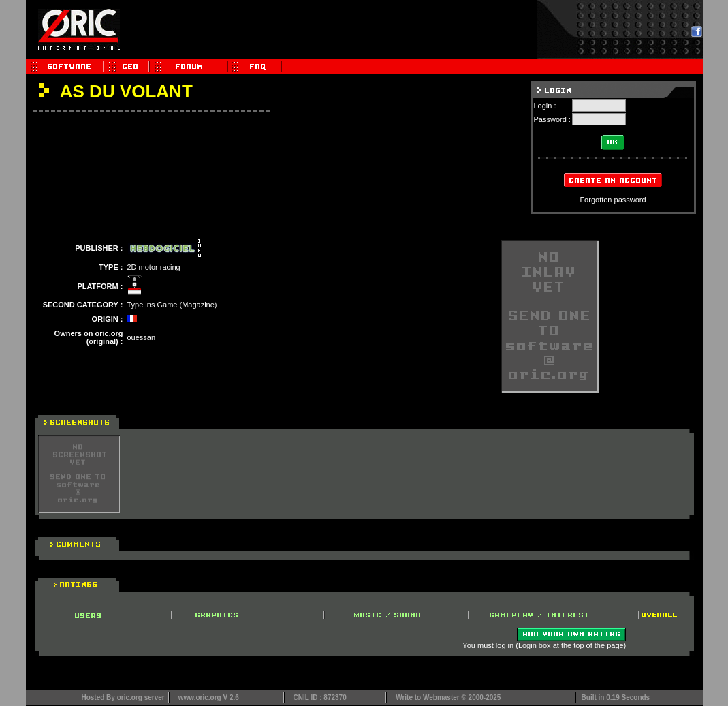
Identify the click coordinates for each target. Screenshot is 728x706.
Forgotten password (613, 200)
